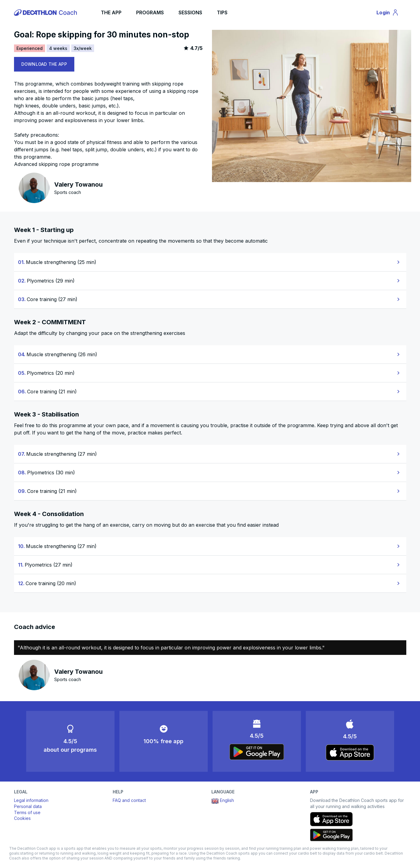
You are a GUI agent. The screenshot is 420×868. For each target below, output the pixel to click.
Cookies (22, 818)
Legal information (31, 800)
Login (390, 13)
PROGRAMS (150, 12)
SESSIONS (190, 12)
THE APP (111, 12)
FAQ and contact (129, 800)
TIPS (222, 12)
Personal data (28, 806)
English (223, 801)
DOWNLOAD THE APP (44, 64)
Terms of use (27, 812)
